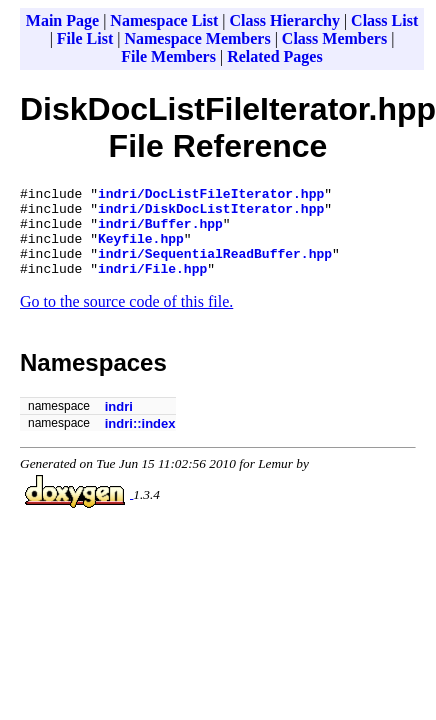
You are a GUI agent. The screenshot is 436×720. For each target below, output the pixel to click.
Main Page (62, 20)
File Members (168, 56)
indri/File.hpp (152, 286)
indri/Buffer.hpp (160, 232)
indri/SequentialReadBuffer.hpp (215, 268)
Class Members (334, 38)
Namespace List (164, 20)
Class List (384, 20)
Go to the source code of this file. (126, 319)
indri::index (140, 441)
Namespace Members (197, 38)
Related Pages (275, 56)
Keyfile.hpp (141, 250)
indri (119, 424)
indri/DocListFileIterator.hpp (211, 196)
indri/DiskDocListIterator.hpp (211, 214)
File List (85, 38)
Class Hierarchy (285, 20)
